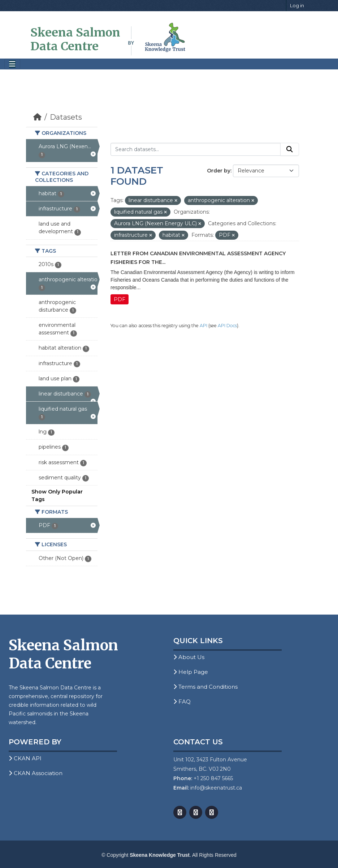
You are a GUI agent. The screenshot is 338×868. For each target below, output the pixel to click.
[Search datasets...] (196, 149)
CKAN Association (36, 773)
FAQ (182, 702)
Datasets (66, 117)
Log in (297, 5)
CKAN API (25, 758)
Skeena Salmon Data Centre (75, 39)
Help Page (191, 672)
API (203, 326)
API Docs (227, 326)
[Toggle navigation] (12, 64)
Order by (219, 171)
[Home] (37, 117)
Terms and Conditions (205, 687)
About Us (189, 657)
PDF (120, 299)
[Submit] (290, 149)
